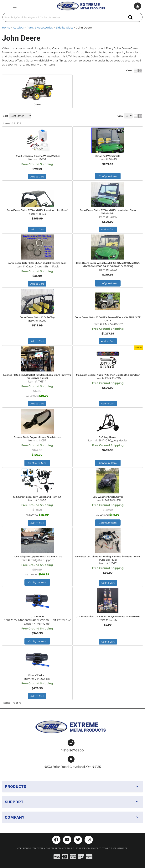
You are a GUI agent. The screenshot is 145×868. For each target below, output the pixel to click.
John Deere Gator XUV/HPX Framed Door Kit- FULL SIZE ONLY (108, 319)
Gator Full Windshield (108, 156)
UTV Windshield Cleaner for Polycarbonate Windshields (108, 616)
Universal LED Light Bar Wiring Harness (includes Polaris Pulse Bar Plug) (108, 558)
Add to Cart (37, 177)
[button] (72, 17)
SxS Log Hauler (108, 437)
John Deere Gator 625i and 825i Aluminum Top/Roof (37, 210)
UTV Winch (37, 616)
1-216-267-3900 (72, 750)
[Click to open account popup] (138, 6)
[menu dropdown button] (15, 6)
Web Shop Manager (116, 848)
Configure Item (108, 176)
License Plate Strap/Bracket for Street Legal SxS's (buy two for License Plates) (37, 376)
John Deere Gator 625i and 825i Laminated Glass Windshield (108, 212)
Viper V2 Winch (37, 675)
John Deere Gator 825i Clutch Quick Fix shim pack (37, 263)
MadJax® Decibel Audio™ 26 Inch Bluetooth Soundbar (108, 375)
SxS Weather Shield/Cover (108, 497)
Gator (37, 104)
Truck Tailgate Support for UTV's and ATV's (37, 557)
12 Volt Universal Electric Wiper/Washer (37, 156)
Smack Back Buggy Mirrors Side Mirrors (37, 437)
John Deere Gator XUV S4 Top (37, 317)
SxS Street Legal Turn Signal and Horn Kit (37, 497)
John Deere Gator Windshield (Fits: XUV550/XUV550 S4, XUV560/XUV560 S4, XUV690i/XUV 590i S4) (108, 265)
